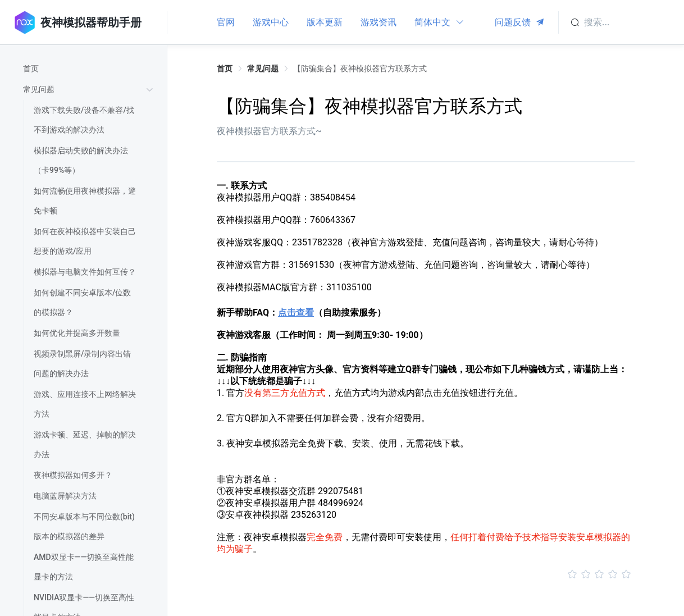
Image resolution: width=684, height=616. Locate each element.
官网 (226, 22)
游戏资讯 (379, 22)
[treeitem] (90, 69)
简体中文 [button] (439, 22)
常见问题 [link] (263, 69)
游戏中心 (271, 22)
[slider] (426, 574)
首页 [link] (225, 69)
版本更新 (325, 22)
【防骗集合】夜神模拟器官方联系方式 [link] (360, 69)
